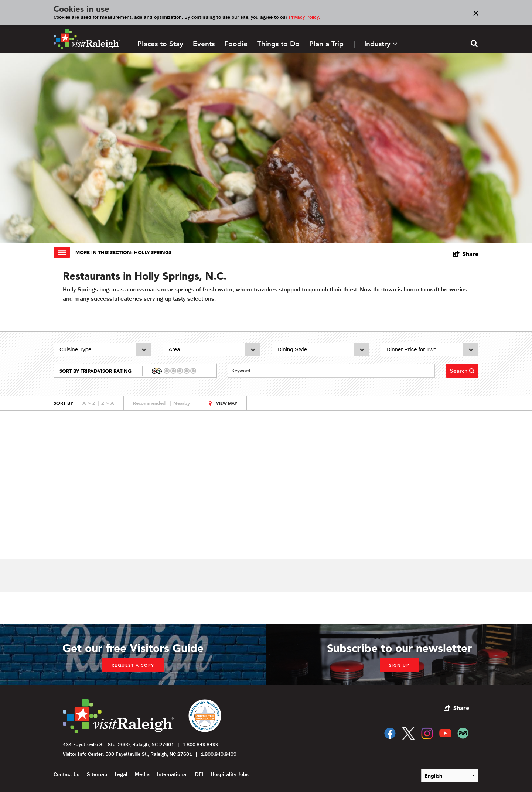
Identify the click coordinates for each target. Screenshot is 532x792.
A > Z (89, 403)
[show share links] (466, 254)
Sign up (399, 665)
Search (462, 371)
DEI (199, 774)
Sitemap (97, 774)
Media (142, 774)
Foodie (236, 44)
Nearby (182, 403)
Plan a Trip (326, 44)
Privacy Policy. (304, 17)
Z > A (108, 403)
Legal (121, 774)
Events (204, 44)
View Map (227, 403)
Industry (381, 44)
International (172, 774)
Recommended (149, 403)
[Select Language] (450, 776)
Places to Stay (160, 44)
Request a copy (133, 665)
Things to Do (278, 44)
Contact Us (66, 774)
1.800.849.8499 (200, 744)
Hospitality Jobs (230, 774)
